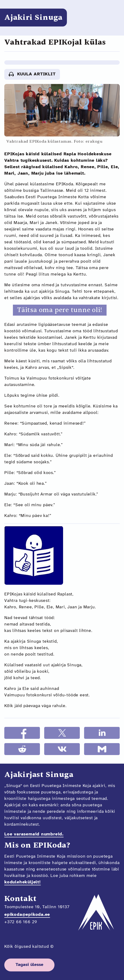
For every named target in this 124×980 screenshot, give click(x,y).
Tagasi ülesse (29, 965)
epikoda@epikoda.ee (27, 915)
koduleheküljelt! (23, 882)
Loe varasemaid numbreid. (34, 834)
